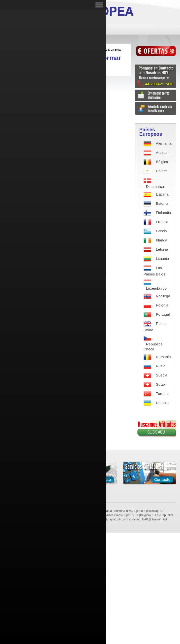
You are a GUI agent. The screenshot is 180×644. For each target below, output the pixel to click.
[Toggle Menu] (99, 5)
